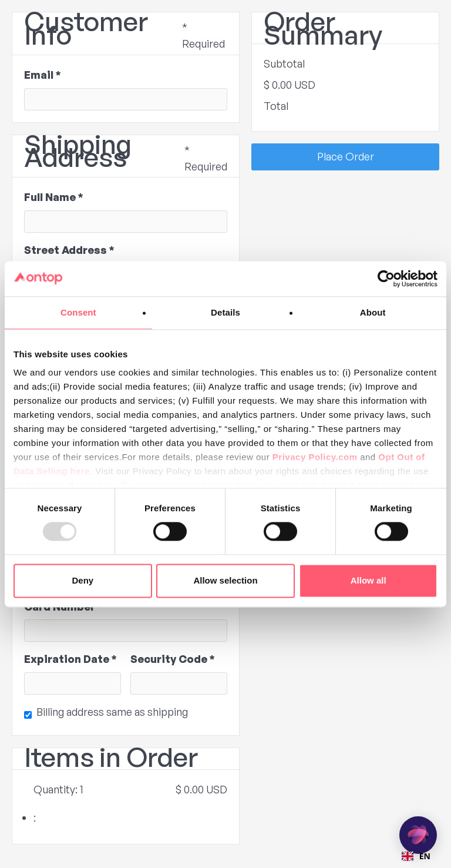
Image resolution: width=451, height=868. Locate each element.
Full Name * (54, 197)
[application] (418, 835)
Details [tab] (225, 312)
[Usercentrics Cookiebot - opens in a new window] (386, 279)
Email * (43, 75)
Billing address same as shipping (112, 712)
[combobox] (416, 856)
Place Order (346, 156)
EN (416, 856)
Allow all (368, 580)
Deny (83, 580)
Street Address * (69, 250)
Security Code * (173, 659)
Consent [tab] (78, 312)
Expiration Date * (70, 659)
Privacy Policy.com (315, 457)
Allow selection (225, 580)
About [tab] (373, 312)
